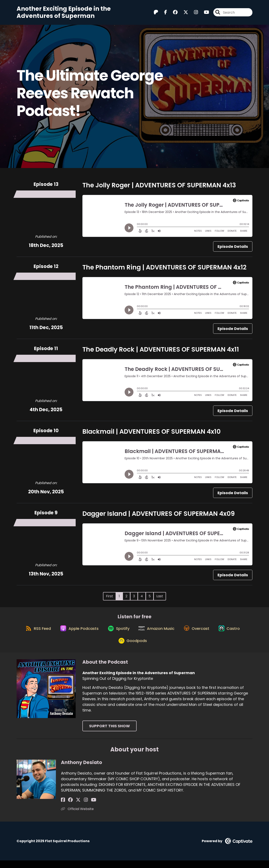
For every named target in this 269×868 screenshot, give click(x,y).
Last (160, 598)
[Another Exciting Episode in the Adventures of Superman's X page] (183, 13)
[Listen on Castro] (234, 633)
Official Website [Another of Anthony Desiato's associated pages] (77, 816)
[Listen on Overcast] (199, 633)
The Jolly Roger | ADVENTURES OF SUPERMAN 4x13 (159, 187)
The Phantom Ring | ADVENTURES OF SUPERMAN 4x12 (164, 269)
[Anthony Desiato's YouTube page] (84, 807)
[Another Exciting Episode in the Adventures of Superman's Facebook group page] (173, 13)
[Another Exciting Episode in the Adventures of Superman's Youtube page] (204, 13)
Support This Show (109, 733)
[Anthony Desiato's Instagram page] (79, 807)
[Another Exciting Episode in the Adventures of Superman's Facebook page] (163, 13)
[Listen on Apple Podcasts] (76, 633)
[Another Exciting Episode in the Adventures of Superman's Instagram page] (193, 13)
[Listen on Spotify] (117, 633)
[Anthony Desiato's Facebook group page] (68, 807)
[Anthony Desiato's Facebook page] (63, 807)
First (109, 598)
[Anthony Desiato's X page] (74, 807)
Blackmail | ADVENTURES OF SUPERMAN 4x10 (152, 433)
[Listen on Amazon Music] (157, 633)
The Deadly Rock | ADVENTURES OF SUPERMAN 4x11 (161, 351)
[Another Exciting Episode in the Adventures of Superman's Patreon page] (156, 13)
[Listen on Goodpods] (132, 648)
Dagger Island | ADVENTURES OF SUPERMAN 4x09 (159, 516)
